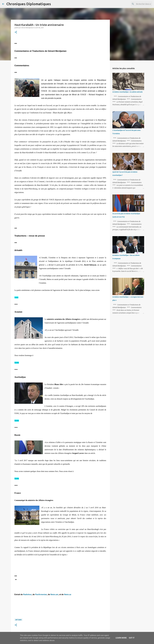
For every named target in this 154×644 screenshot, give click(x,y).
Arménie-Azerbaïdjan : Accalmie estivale (128, 92)
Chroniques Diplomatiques (29, 4)
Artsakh (18, 620)
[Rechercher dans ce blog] (140, 4)
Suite (16, 297)
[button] (16, 32)
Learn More (121, 638)
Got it (132, 638)
